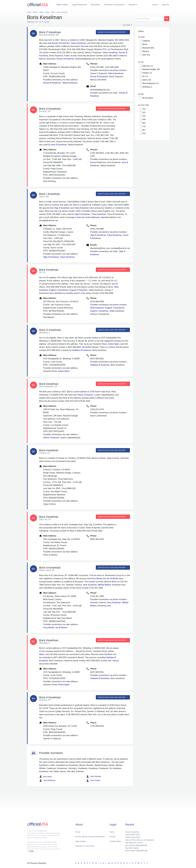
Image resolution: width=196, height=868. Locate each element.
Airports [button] (132, 5)
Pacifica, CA (147, 73)
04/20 (125, 836)
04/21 (136, 833)
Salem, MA (147, 80)
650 (144, 123)
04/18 (136, 836)
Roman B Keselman (61, 43)
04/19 (131, 836)
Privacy (112, 835)
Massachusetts (148, 48)
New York (146, 55)
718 (144, 126)
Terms (112, 830)
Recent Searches (130, 830)
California (146, 41)
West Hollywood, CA (150, 83)
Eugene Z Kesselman (59, 290)
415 (144, 116)
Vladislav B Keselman (82, 350)
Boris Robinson (47, 781)
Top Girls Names (130, 848)
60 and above (148, 98)
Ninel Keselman (97, 308)
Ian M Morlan (113, 578)
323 (144, 112)
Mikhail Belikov (104, 585)
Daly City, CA (148, 66)
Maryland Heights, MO (151, 69)
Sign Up (165, 5)
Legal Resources (79, 5)
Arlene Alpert (113, 344)
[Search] (150, 19)
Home (78, 830)
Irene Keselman (90, 585)
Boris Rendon (94, 777)
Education (95, 5)
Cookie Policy (115, 840)
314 (144, 109)
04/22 (131, 833)
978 (144, 133)
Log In (155, 5)
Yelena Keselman (78, 43)
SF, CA (145, 76)
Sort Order (127, 25)
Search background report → (113, 32)
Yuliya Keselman (81, 208)
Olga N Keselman (62, 208)
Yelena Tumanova (85, 395)
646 (144, 119)
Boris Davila (93, 781)
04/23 (125, 833)
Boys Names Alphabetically (135, 851)
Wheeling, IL (147, 87)
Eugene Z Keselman (78, 290)
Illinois (145, 44)
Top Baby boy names (132, 842)
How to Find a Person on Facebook (138, 839)
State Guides (62, 5)
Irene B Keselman (59, 145)
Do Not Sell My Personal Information (92, 835)
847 (144, 130)
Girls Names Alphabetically (134, 845)
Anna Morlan (97, 578)
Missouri (146, 51)
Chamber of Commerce (114, 5)
